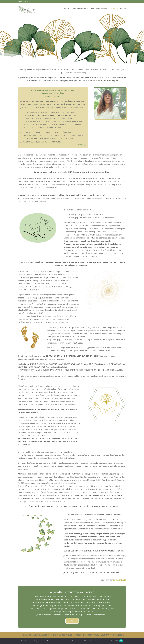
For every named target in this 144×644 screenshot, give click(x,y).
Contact (123, 9)
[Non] (141, 641)
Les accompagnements (99, 9)
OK (121, 641)
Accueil (67, 9)
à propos (114, 9)
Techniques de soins (79, 9)
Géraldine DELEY (119, 580)
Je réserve (72, 621)
